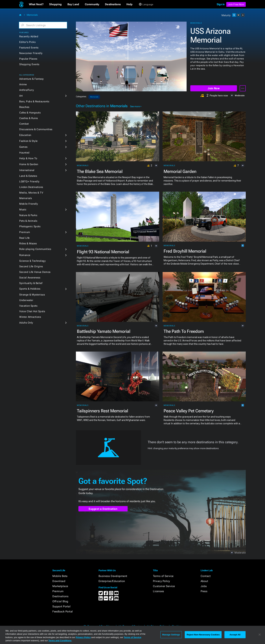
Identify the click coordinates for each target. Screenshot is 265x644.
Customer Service (164, 586)
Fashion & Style (28, 141)
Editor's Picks (27, 42)
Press (204, 591)
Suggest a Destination (103, 509)
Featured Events (29, 48)
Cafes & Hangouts (30, 113)
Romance (25, 255)
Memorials (32, 15)
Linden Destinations (31, 187)
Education (25, 135)
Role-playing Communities (35, 249)
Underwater (26, 300)
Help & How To (28, 158)
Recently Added (29, 36)
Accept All (235, 635)
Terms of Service (163, 576)
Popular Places (28, 59)
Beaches (24, 107)
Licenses (159, 591)
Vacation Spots (28, 306)
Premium (25, 232)
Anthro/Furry (27, 90)
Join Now (214, 88)
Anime (23, 84)
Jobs (204, 586)
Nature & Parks (28, 215)
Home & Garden (29, 164)
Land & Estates (28, 176)
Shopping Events (29, 64)
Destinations (60, 596)
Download (59, 581)
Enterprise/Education (112, 581)
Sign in (221, 4)
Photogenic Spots (30, 226)
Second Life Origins (31, 266)
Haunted (24, 153)
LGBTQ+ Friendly (29, 182)
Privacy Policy (161, 581)
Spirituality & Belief (31, 283)
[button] (36, 4)
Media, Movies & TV (31, 193)
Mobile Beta (60, 576)
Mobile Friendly (29, 204)
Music (23, 210)
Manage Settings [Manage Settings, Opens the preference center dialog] (171, 635)
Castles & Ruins (29, 118)
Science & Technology (32, 261)
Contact (206, 576)
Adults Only (26, 323)
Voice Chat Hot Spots (32, 311)
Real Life (25, 238)
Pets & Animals (28, 221)
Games (23, 147)
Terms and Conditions (60, 641)
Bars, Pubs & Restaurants (34, 101)
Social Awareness (30, 278)
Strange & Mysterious (32, 295)
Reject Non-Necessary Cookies (203, 635)
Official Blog (60, 601)
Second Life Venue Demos (35, 272)
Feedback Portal (63, 611)
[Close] (260, 635)
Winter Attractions (30, 317)
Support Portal (61, 606)
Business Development (113, 576)
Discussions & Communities (36, 129)
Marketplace (60, 586)
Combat (24, 124)
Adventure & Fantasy (32, 79)
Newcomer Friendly (31, 53)
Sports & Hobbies (30, 289)
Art (21, 96)
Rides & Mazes (28, 243)
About (204, 581)
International (27, 170)
